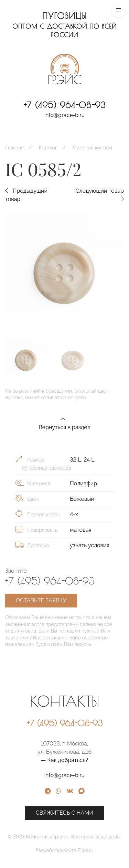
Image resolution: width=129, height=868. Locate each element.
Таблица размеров (47, 468)
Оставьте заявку (41, 600)
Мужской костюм (92, 148)
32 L (75, 460)
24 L (89, 460)
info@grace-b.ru (65, 115)
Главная (14, 148)
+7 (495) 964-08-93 (65, 105)
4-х (74, 514)
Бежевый (82, 499)
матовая (81, 530)
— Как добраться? (94, 760)
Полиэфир (83, 483)
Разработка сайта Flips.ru (94, 850)
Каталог (48, 148)
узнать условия (90, 545)
